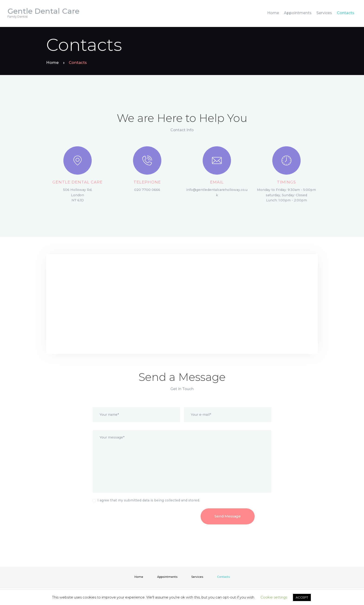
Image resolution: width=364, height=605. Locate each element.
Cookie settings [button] (274, 597)
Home (52, 62)
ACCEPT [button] (302, 597)
